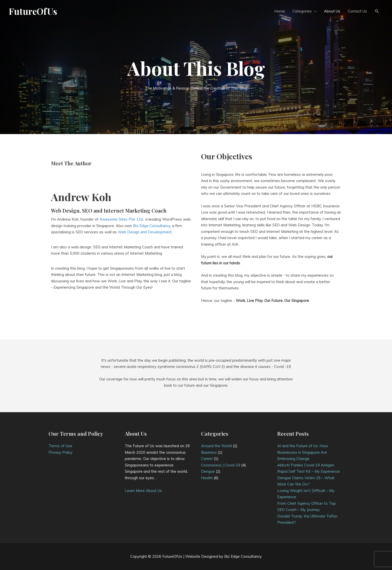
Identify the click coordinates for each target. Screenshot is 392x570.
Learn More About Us (143, 491)
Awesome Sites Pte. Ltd (121, 219)
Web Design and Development (145, 232)
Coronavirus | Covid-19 (221, 465)
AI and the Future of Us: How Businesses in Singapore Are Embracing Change (303, 452)
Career (207, 459)
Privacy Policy (60, 452)
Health (207, 478)
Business (209, 452)
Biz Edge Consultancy (152, 226)
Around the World (216, 446)
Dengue (208, 471)
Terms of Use (60, 446)
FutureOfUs (33, 11)
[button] (377, 11)
